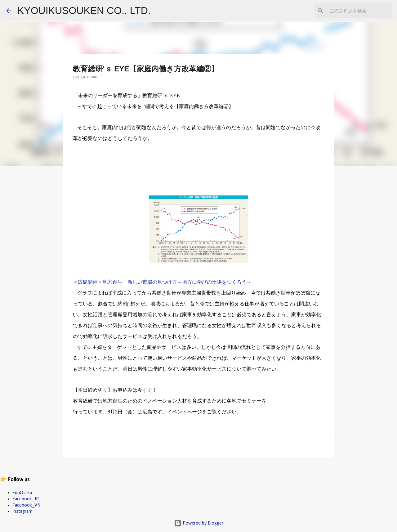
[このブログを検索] (359, 11)
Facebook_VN (26, 505)
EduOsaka (22, 493)
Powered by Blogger (199, 523)
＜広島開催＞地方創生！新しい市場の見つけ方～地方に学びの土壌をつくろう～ (162, 282)
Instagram (22, 512)
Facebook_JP (26, 499)
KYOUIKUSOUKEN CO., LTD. (84, 11)
